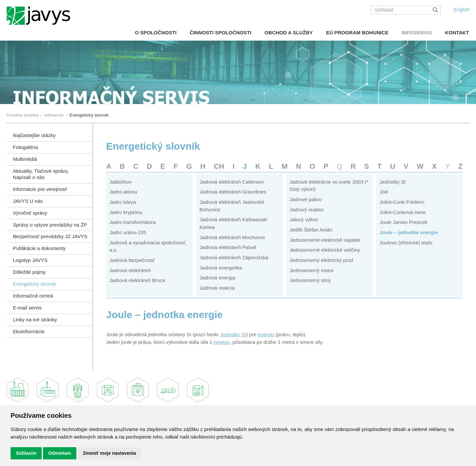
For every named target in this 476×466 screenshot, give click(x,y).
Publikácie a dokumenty (39, 248)
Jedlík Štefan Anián (311, 230)
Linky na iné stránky (35, 320)
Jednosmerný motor (312, 270)
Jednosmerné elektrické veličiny (325, 250)
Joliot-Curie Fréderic (402, 202)
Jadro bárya (123, 202)
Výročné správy (30, 213)
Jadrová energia (217, 278)
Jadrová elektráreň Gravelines (233, 192)
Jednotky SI (393, 182)
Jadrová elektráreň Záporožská (234, 257)
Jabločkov (120, 182)
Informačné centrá (33, 296)
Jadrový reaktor (307, 210)
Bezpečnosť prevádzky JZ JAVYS (50, 236)
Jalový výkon (304, 219)
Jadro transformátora (133, 222)
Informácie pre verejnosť (40, 189)
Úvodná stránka (22, 115)
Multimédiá (25, 159)
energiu (266, 334)
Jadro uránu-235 (128, 232)
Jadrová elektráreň (130, 270)
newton (222, 342)
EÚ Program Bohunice (357, 33)
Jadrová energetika (221, 268)
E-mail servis (27, 308)
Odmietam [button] (59, 453)
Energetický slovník (34, 284)
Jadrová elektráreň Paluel (228, 247)
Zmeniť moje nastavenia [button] (110, 453)
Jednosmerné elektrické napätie (325, 240)
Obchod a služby (289, 33)
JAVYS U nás (28, 201)
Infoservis (417, 33)
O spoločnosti (156, 33)
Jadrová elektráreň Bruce (137, 280)
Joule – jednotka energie (409, 232)
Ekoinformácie (29, 331)
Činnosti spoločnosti (220, 33)
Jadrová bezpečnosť (132, 260)
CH (219, 166)
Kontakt (457, 33)
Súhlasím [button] (26, 453)
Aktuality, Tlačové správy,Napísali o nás (41, 174)
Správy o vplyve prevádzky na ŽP (50, 225)
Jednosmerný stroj (310, 280)
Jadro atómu (123, 192)
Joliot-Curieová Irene (402, 212)
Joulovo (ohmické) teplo (406, 243)
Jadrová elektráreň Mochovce (232, 237)
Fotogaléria (25, 147)
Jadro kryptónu (126, 212)
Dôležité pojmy (29, 272)
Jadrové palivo (306, 199)
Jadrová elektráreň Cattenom (232, 182)
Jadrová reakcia (217, 288)
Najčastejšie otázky (34, 135)
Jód (383, 192)
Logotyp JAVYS (30, 260)
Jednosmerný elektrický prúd (321, 260)
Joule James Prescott (403, 222)
